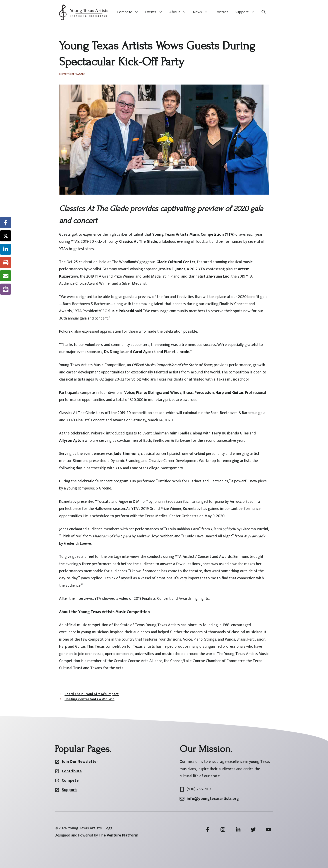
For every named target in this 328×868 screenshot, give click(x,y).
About (179, 12)
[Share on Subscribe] (6, 289)
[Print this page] (6, 262)
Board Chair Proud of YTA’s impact (92, 694)
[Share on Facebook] (6, 223)
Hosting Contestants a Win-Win (89, 699)
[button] (264, 12)
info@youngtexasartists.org (213, 799)
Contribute (72, 771)
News (202, 12)
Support (246, 12)
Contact (221, 12)
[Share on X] (6, 236)
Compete (129, 12)
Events (155, 12)
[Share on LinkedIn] (6, 249)
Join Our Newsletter (80, 762)
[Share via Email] (6, 276)
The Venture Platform (118, 835)
